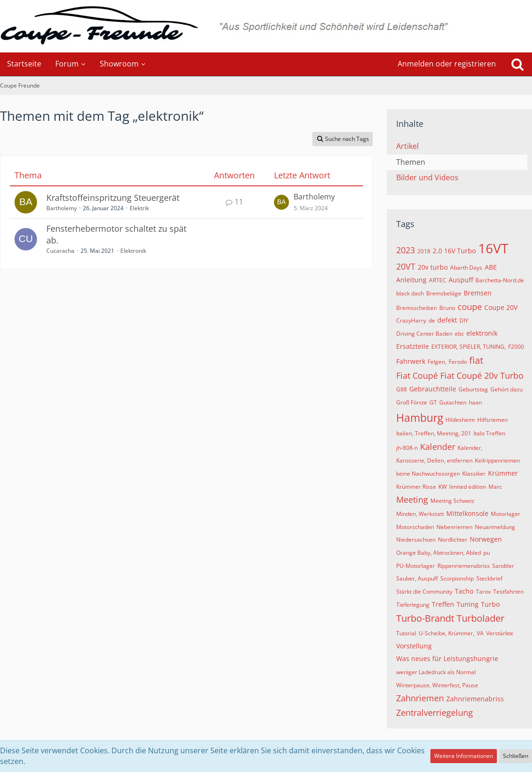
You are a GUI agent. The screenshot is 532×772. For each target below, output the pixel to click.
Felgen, (437, 362)
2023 (406, 250)
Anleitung (411, 280)
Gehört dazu (506, 389)
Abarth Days (466, 268)
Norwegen (486, 539)
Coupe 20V (501, 307)
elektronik (482, 333)
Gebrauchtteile (433, 389)
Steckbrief (489, 578)
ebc (459, 334)
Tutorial (406, 633)
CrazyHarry (411, 320)
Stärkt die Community (424, 592)
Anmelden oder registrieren (447, 64)
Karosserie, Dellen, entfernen (434, 460)
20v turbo (433, 267)
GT (433, 402)
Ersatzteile (413, 346)
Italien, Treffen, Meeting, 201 (434, 433)
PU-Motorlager (416, 566)
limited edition (468, 487)
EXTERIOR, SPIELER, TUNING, (469, 347)
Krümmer (503, 473)
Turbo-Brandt (425, 618)
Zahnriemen (420, 698)
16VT (493, 248)
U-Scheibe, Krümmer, (447, 633)
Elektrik (139, 208)
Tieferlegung (413, 605)
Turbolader (480, 618)
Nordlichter (453, 540)
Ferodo (458, 362)
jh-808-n (407, 448)
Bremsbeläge (444, 293)
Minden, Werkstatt (420, 514)
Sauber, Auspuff (417, 578)
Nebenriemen (454, 527)
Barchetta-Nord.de (500, 280)
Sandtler (503, 566)
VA (480, 633)
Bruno (447, 308)
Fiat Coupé (417, 375)
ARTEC (438, 280)
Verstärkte (500, 633)
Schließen (516, 756)
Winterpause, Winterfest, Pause (437, 685)
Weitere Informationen (464, 756)
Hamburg (420, 418)
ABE (491, 267)
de (432, 320)
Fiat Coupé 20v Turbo (482, 375)
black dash (410, 293)
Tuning (468, 604)
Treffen (443, 604)
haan (475, 402)
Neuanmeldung (495, 527)
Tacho (464, 591)
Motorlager (506, 514)
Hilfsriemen (492, 420)
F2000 (516, 347)
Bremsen (478, 293)
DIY (464, 320)
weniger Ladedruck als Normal (436, 672)
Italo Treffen (489, 433)
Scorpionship (457, 578)
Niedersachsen (416, 540)
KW (443, 487)
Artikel (407, 146)
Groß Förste (412, 402)
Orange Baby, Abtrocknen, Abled (439, 553)
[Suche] (517, 64)
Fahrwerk (411, 361)
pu (487, 553)
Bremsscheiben (417, 308)
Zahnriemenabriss (475, 699)
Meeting (412, 500)
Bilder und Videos (427, 177)
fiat (476, 360)
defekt (447, 320)
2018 (424, 251)
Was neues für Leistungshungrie (447, 658)
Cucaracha (60, 251)
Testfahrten (508, 592)
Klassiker (474, 474)
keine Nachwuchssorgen (428, 474)
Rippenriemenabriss (464, 566)
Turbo (490, 604)
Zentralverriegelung (435, 713)
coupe (470, 307)
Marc (495, 487)
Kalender (438, 447)
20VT (406, 266)
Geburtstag (473, 389)
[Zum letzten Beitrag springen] (281, 202)
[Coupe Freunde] (266, 26)
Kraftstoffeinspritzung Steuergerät (113, 198)
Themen (411, 162)
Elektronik (133, 251)
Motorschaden (415, 527)
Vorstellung (414, 646)
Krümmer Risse (416, 487)
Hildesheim (460, 420)
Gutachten (453, 402)
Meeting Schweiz (452, 501)
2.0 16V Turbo (454, 251)
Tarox (483, 592)
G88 (402, 389)
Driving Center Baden (424, 334)
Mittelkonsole (467, 513)
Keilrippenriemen (497, 460)
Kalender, (470, 448)
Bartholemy (62, 208)
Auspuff (461, 280)
